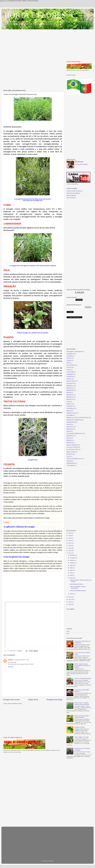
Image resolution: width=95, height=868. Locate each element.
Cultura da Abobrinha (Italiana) (78, 591)
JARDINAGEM (71, 422)
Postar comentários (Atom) (15, 703)
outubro (72, 560)
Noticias (69, 431)
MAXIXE (69, 424)
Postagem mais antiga (54, 699)
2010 (70, 604)
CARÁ (68, 402)
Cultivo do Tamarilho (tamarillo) (83, 678)
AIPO (68, 363)
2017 (70, 553)
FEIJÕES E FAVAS (72, 413)
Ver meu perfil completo (81, 164)
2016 (70, 597)
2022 (70, 541)
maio (71, 573)
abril (71, 575)
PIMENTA (69, 440)
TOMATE (69, 461)
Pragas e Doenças (71, 452)
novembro (73, 558)
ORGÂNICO (70, 436)
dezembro (73, 555)
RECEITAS (69, 454)
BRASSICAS (70, 395)
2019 (70, 548)
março (72, 578)
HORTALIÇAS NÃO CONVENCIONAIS (77, 418)
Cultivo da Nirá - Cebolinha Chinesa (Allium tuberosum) (82, 704)
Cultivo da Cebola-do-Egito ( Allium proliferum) (82, 717)
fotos (68, 634)
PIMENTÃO (70, 443)
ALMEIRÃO (70, 374)
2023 (70, 538)
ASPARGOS (70, 376)
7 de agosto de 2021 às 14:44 (21, 660)
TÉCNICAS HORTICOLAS (74, 459)
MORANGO (70, 429)
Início (68, 631)
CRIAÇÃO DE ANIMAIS (73, 193)
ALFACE (69, 367)
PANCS (68, 438)
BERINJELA (70, 386)
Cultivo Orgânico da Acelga (81, 737)
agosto (72, 565)
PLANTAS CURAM (72, 447)
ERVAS (68, 411)
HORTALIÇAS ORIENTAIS (74, 420)
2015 (70, 599)
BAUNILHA (70, 383)
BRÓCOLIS (70, 399)
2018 (70, 551)
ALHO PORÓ (70, 372)
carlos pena (80, 162)
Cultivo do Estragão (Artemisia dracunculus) (78, 587)
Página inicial (33, 699)
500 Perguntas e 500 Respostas (74, 351)
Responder (11, 667)
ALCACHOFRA (71, 365)
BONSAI (69, 392)
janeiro (72, 594)
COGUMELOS (70, 408)
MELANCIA (70, 427)
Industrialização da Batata (76, 584)
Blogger (51, 861)
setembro (73, 563)
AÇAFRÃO (70, 356)
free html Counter (71, 75)
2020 (70, 546)
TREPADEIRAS (71, 463)
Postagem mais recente (12, 699)
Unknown (11, 660)
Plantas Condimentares (72, 445)
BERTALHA (70, 388)
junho (72, 570)
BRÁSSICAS (70, 397)
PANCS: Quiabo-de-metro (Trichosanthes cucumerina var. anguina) (82, 665)
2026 (70, 533)
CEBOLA (69, 404)
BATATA (69, 379)
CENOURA (70, 406)
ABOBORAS (70, 354)
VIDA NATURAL (71, 198)
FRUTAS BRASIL (71, 195)
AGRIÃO (69, 360)
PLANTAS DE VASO (72, 449)
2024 (70, 536)
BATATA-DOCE (71, 381)
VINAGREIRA (70, 465)
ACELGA (69, 358)
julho (71, 568)
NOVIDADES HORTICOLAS (74, 433)
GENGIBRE (70, 415)
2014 (70, 602)
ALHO (68, 370)
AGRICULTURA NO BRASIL (75, 191)
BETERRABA (70, 390)
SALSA (69, 456)
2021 (70, 543)
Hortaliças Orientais (79, 727)
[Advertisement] (47, 46)
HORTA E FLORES (35, 15)
